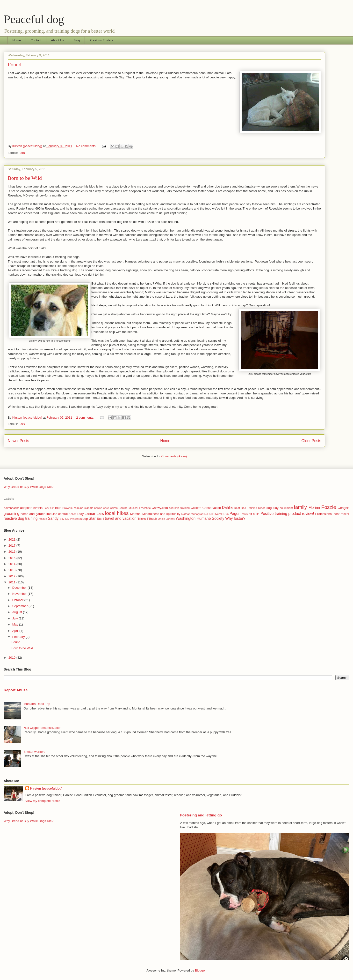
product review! (301, 514)
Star (92, 518)
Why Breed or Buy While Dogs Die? (29, 487)
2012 (12, 576)
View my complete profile (43, 801)
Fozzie (329, 507)
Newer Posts (18, 441)
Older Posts (311, 441)
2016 (12, 552)
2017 (12, 546)
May (16, 624)
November (20, 594)
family (300, 507)
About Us (57, 40)
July (16, 618)
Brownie (67, 508)
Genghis (344, 508)
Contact (36, 40)
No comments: (87, 146)
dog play (273, 508)
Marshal (136, 514)
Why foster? (235, 518)
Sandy (53, 518)
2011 (12, 582)
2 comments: (86, 418)
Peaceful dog (34, 19)
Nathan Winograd (192, 514)
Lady (80, 514)
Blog (77, 40)
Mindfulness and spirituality (161, 514)
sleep (84, 519)
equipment (286, 508)
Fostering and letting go (201, 815)
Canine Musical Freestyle (135, 508)
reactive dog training (21, 518)
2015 (12, 558)
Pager (235, 514)
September (20, 606)
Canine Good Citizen (106, 508)
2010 (12, 658)
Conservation (212, 508)
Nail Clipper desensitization (42, 728)
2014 (12, 564)
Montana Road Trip (37, 704)
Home (17, 40)
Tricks (142, 519)
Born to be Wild (25, 178)
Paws (244, 514)
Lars (22, 153)
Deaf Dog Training (245, 508)
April (16, 631)
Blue (58, 508)
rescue (43, 519)
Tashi (100, 519)
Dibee (262, 508)
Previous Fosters (101, 40)
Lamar (90, 514)
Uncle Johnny (166, 519)
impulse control (57, 514)
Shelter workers (34, 752)
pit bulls (254, 514)
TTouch (152, 519)
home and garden (33, 514)
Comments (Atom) (174, 456)
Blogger (200, 970)
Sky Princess (72, 519)
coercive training (179, 508)
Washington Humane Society (200, 518)
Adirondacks (11, 508)
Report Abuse (16, 690)
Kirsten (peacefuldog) (46, 788)
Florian (314, 508)
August (18, 612)
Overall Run (221, 514)
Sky (62, 519)
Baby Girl (49, 508)
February (19, 637)
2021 (12, 539)
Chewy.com (160, 508)
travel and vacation (121, 518)
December (20, 588)
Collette (196, 508)
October (18, 600)
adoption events (31, 508)
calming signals (83, 508)
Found (14, 64)
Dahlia (227, 508)
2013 (12, 570)
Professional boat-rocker (332, 514)
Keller (72, 514)
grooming (11, 514)
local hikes (117, 513)
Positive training (274, 514)
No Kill (209, 514)
